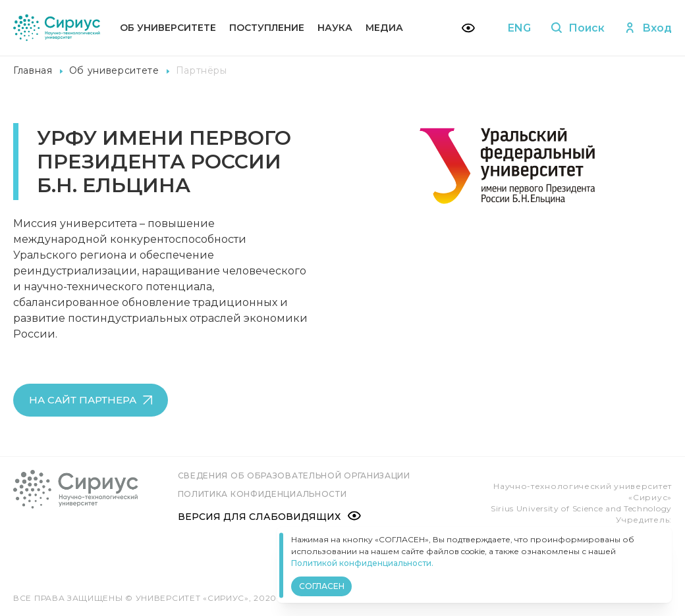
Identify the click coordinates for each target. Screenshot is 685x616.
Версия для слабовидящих (269, 516)
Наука (335, 28)
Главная (33, 70)
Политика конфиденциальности (262, 494)
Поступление (267, 28)
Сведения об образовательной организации (294, 475)
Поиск (577, 28)
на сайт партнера (91, 400)
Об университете (168, 28)
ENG (519, 28)
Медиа (384, 28)
